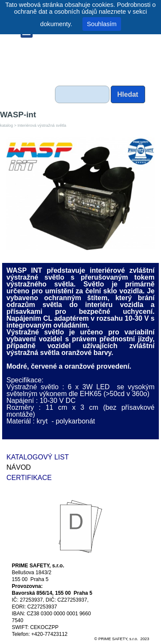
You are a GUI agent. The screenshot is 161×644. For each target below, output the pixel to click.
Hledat (128, 94)
